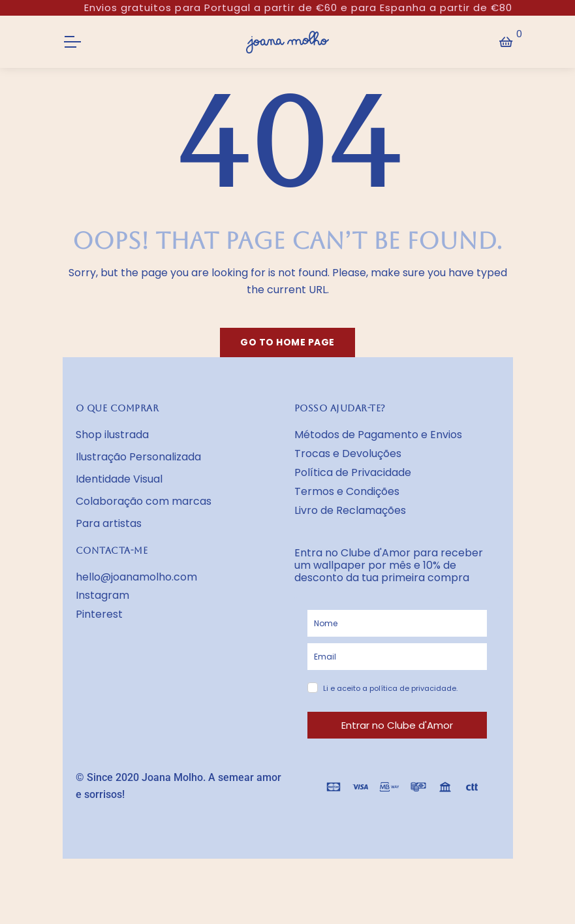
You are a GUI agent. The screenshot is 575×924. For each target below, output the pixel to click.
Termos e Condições (347, 491)
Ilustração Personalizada (138, 457)
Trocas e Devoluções (348, 454)
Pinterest (99, 614)
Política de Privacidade (353, 472)
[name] (397, 623)
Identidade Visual (119, 479)
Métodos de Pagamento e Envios (378, 435)
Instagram (102, 595)
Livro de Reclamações (350, 510)
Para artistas (109, 523)
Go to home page (287, 342)
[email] (397, 657)
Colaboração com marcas (144, 501)
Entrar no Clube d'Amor (397, 725)
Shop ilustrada (112, 435)
